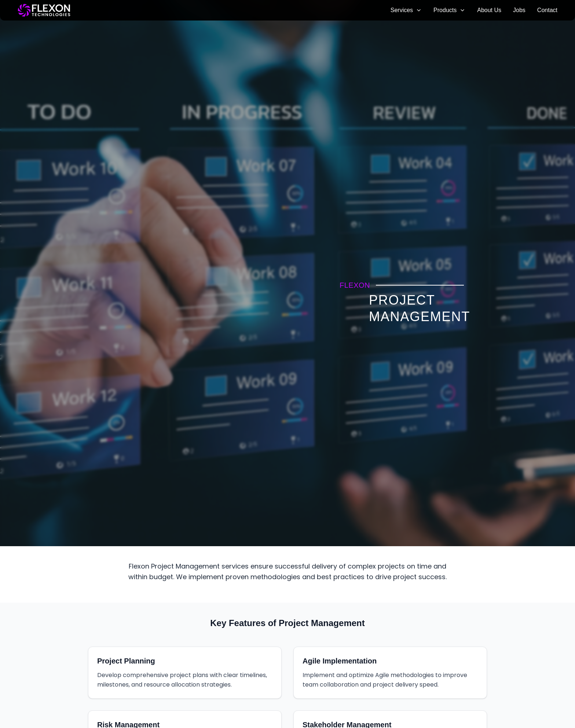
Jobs (519, 10)
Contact (547, 10)
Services (406, 10)
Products (449, 10)
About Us (489, 10)
